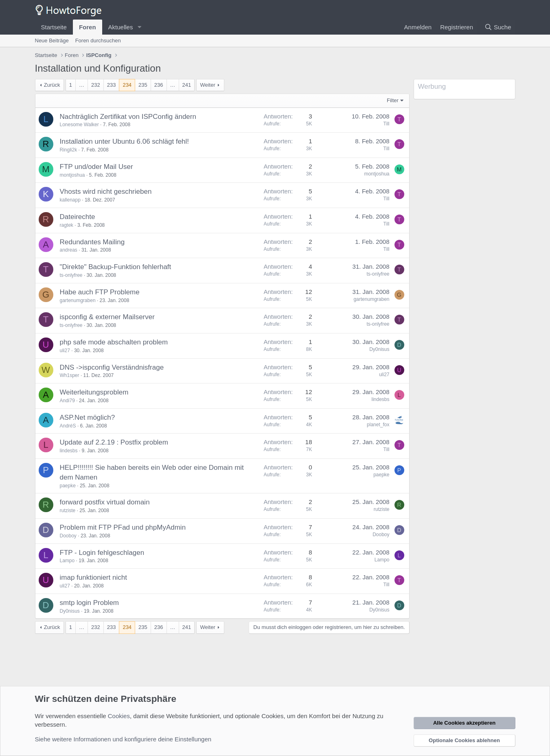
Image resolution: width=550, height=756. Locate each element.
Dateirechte (78, 217)
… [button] (82, 85)
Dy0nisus (379, 349)
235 (143, 85)
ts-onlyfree (71, 275)
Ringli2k (69, 150)
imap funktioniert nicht (93, 577)
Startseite (54, 27)
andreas (69, 250)
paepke (68, 486)
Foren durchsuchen (98, 41)
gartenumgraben (78, 300)
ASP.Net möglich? (88, 417)
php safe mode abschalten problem (114, 342)
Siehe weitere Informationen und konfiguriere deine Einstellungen (123, 739)
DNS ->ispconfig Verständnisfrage (112, 367)
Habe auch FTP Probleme (100, 292)
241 (187, 85)
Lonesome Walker (79, 125)
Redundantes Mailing (92, 242)
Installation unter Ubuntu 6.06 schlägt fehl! (125, 141)
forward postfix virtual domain (105, 502)
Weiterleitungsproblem (94, 392)
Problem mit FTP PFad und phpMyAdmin (123, 527)
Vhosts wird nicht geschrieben (106, 192)
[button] (139, 27)
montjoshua (72, 175)
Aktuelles (121, 27)
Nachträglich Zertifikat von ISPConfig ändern (128, 117)
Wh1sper (70, 375)
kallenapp (70, 200)
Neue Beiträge (52, 41)
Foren (88, 27)
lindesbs (380, 399)
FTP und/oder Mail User (96, 167)
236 (159, 85)
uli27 (65, 351)
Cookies (119, 716)
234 (127, 85)
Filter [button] (393, 100)
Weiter (207, 85)
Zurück (52, 85)
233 (112, 85)
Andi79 (67, 401)
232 (96, 85)
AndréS (68, 426)
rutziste (68, 511)
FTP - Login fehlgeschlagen (102, 553)
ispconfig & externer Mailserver (107, 317)
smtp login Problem (90, 603)
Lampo (67, 561)
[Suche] (498, 27)
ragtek (67, 225)
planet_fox (378, 425)
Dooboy (68, 536)
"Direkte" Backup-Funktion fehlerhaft (116, 267)
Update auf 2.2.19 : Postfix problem (114, 442)
